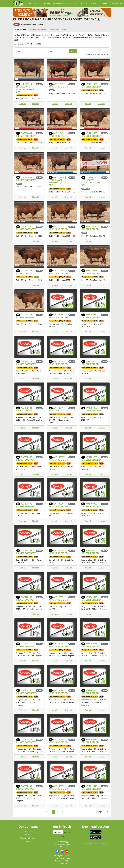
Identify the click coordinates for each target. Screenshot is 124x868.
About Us (28, 831)
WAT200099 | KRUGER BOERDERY (91, 692)
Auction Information (38, 30)
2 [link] (54, 812)
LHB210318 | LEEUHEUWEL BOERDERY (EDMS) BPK (25, 88)
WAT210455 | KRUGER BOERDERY (26, 272)
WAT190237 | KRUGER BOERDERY (91, 552)
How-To (95, 4)
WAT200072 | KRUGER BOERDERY (58, 787)
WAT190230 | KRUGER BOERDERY (91, 316)
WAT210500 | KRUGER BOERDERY (91, 85)
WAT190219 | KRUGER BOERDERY (26, 645)
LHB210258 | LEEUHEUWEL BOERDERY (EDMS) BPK (58, 181)
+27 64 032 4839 (62, 847)
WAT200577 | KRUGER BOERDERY (58, 458)
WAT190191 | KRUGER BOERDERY (91, 363)
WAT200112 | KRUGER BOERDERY (26, 741)
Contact (84, 4)
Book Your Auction (109, 4)
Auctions (46, 4)
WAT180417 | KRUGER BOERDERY (58, 409)
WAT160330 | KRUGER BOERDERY (91, 505)
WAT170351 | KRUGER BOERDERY (26, 552)
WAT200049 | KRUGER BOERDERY (26, 787)
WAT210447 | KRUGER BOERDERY (26, 179)
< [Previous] (46, 812)
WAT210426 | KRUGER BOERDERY (91, 272)
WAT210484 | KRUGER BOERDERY (26, 134)
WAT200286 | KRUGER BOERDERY (91, 458)
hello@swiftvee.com (62, 844)
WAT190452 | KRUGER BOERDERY (58, 316)
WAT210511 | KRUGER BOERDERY (91, 787)
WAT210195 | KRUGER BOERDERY (91, 228)
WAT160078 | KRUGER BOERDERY (91, 598)
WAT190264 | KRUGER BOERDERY (58, 645)
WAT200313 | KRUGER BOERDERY (91, 741)
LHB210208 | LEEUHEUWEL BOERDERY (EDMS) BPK (91, 181)
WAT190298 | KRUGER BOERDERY (58, 552)
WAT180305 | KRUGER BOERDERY (58, 505)
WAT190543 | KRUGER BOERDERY (26, 692)
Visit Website (62, 842)
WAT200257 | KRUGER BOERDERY (91, 409)
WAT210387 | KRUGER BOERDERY (26, 316)
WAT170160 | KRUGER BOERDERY (26, 598)
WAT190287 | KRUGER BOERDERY (58, 692)
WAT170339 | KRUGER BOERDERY (58, 598)
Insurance (72, 4)
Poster (65, 30)
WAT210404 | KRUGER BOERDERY (58, 272)
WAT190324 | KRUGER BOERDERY (26, 363)
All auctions (33, 4)
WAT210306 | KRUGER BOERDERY (26, 228)
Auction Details (21, 30)
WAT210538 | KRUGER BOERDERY (91, 134)
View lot (22, 104)
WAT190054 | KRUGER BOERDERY (91, 645)
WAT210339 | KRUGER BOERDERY (58, 85)
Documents (54, 30)
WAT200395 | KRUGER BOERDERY (58, 741)
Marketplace (59, 4)
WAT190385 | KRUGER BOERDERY (58, 363)
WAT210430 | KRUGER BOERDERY (58, 134)
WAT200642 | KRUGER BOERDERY (26, 458)
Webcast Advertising (28, 838)
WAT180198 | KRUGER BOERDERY (26, 505)
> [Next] (64, 812)
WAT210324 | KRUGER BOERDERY (58, 228)
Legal (28, 841)
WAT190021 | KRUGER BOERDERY (26, 409)
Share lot (36, 104)
